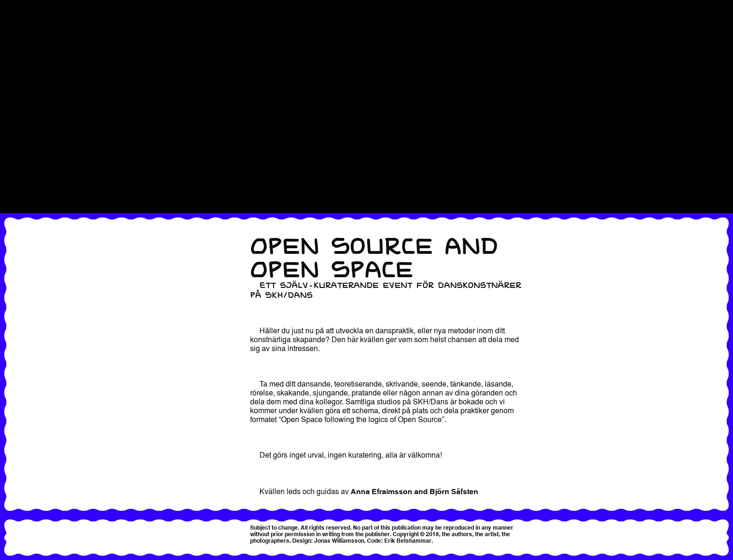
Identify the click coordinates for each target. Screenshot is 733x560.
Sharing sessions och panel (50, 137)
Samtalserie (21, 111)
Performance (23, 31)
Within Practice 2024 (36, 182)
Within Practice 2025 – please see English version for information (115, 191)
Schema (14, 129)
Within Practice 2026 (36, 200)
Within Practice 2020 (36, 164)
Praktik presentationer (39, 49)
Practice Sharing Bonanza (46, 40)
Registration (22, 75)
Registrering (22, 84)
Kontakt (14, 13)
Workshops (21, 208)
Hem (8, 4)
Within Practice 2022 (36, 173)
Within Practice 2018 (36, 155)
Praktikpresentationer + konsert (56, 66)
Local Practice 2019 (35, 22)
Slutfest (14, 146)
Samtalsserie (23, 120)
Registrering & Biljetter (40, 93)
